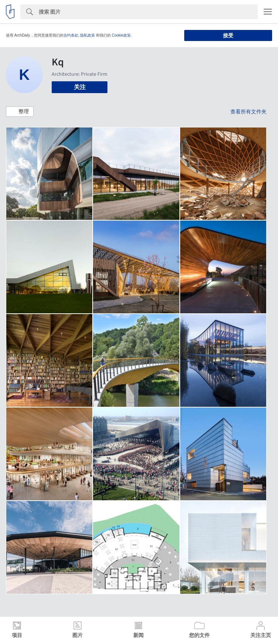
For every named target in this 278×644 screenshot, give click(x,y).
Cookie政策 (121, 35)
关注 (80, 87)
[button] (20, 112)
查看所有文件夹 (248, 112)
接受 (228, 35)
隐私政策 (87, 35)
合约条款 (71, 35)
